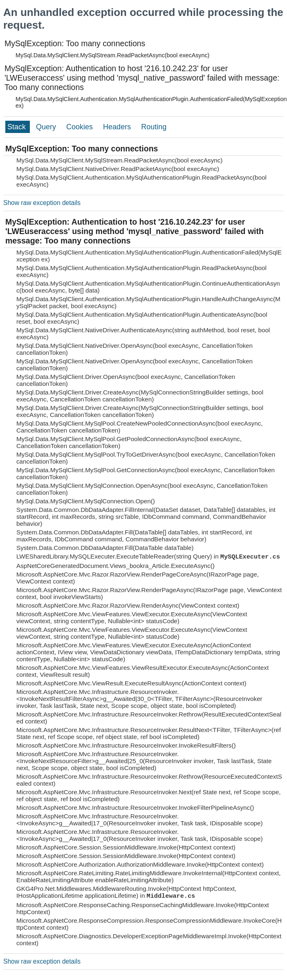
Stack (18, 127)
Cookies (81, 127)
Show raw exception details (42, 203)
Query (47, 127)
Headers (118, 127)
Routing (154, 127)
